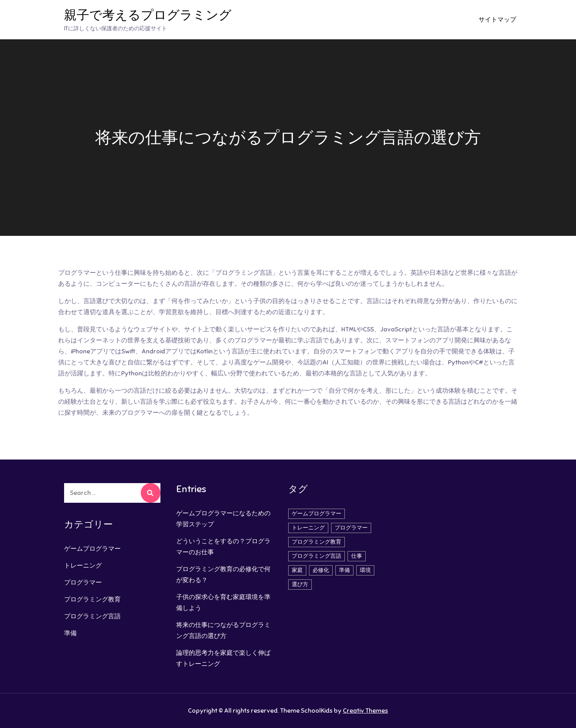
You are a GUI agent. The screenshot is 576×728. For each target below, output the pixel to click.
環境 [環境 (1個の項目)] (365, 570)
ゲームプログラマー (92, 549)
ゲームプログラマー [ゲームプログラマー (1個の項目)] (317, 514)
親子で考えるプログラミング (148, 15)
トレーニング (83, 566)
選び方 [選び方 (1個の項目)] (300, 584)
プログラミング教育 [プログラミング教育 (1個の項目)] (317, 542)
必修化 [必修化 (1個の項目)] (321, 570)
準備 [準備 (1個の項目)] (344, 570)
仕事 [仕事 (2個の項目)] (357, 556)
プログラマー (83, 583)
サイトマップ (497, 20)
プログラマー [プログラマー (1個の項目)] (351, 528)
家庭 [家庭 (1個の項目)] (297, 570)
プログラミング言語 (92, 616)
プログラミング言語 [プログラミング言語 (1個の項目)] (317, 556)
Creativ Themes (365, 711)
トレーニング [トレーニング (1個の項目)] (308, 528)
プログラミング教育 (92, 599)
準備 (70, 633)
